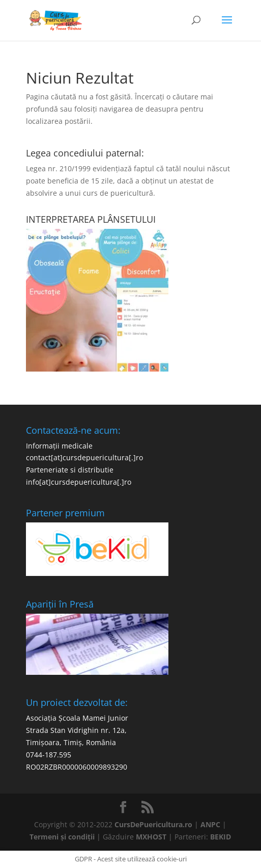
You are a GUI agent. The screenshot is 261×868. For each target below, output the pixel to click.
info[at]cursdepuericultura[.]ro (79, 482)
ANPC (210, 824)
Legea (36, 168)
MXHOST (151, 837)
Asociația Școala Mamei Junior (77, 718)
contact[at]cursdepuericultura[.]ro (84, 457)
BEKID (221, 837)
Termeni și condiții (62, 837)
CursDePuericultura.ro (153, 824)
